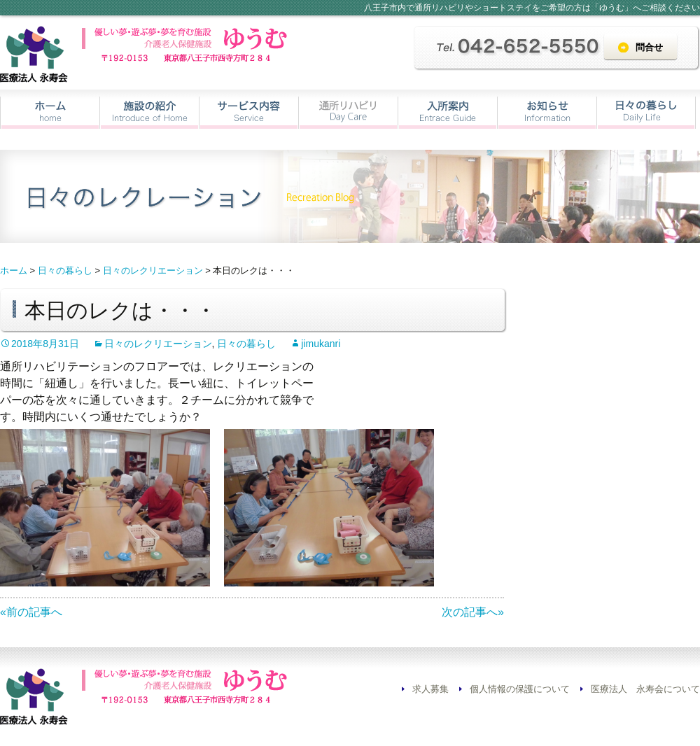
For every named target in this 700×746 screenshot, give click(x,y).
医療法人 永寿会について (645, 689)
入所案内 (448, 113)
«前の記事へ (31, 612)
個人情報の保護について (520, 689)
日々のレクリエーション (158, 344)
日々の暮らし (646, 113)
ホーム (50, 113)
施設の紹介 (149, 113)
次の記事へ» (473, 612)
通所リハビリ (348, 113)
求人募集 (430, 689)
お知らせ (547, 113)
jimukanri (321, 344)
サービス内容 (249, 113)
